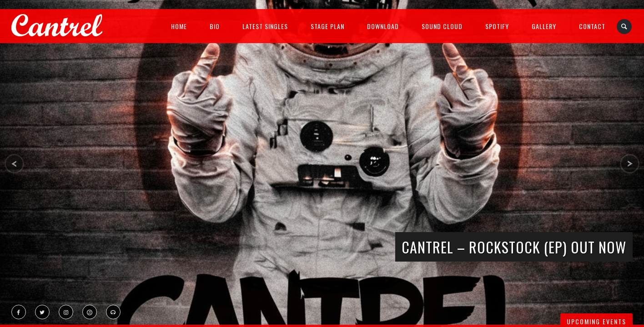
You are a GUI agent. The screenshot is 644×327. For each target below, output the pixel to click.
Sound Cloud (442, 26)
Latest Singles (265, 26)
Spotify (497, 26)
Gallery (544, 26)
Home (179, 26)
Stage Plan (327, 26)
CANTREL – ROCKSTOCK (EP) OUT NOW (514, 247)
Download (383, 26)
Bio (215, 26)
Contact (592, 26)
